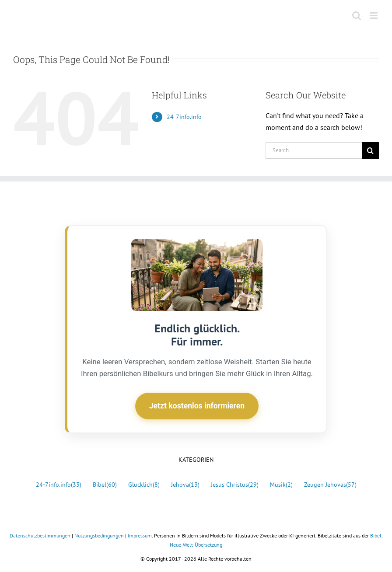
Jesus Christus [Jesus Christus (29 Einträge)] (235, 485)
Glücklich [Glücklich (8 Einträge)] (144, 485)
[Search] (371, 150)
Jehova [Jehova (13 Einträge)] (185, 485)
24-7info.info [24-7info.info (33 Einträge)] (59, 485)
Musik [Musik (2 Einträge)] (281, 485)
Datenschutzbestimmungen (40, 535)
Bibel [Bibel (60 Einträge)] (105, 485)
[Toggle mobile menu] (374, 16)
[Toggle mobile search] (357, 16)
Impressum (140, 535)
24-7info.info (184, 117)
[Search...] (314, 150)
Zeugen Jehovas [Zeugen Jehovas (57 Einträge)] (330, 485)
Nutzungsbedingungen (99, 535)
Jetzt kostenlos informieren (197, 406)
